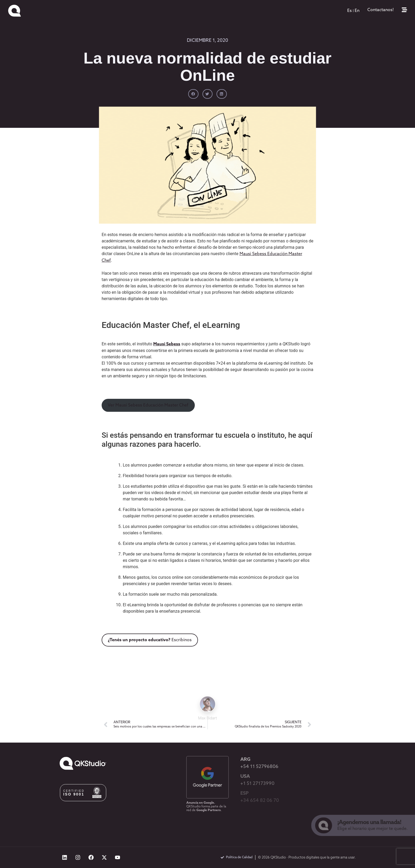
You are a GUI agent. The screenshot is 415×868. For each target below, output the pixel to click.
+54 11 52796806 (259, 767)
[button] (193, 94)
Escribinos (150, 640)
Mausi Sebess (167, 344)
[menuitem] (349, 11)
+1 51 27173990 (257, 784)
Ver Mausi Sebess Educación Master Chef (148, 405)
